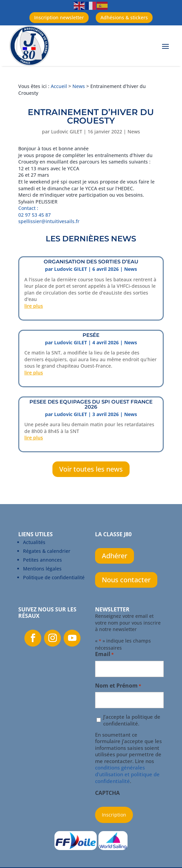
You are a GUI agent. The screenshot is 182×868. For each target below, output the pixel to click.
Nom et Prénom (118, 686)
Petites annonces (42, 560)
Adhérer (115, 556)
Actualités (34, 542)
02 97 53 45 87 (35, 215)
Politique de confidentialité (54, 577)
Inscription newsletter (59, 17)
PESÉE (91, 335)
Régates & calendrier (47, 551)
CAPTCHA (107, 793)
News (79, 86)
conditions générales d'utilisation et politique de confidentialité (127, 774)
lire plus (34, 306)
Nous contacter (126, 580)
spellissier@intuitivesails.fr (49, 221)
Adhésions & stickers (124, 17)
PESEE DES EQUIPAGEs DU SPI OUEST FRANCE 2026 (91, 404)
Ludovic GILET (67, 132)
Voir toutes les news (91, 469)
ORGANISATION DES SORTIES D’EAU (91, 262)
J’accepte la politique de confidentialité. (132, 720)
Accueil (59, 86)
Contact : (28, 208)
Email (104, 655)
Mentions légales (42, 569)
